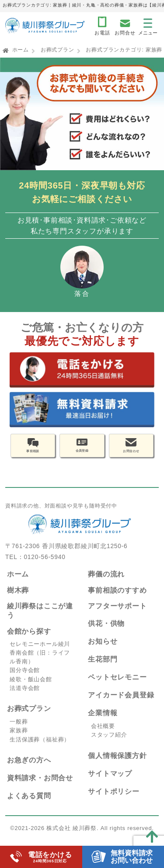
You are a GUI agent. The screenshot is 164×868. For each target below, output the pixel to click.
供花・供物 (106, 631)
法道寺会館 (25, 695)
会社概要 (103, 734)
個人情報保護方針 (117, 763)
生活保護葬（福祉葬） (40, 747)
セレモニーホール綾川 (40, 651)
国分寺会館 (25, 678)
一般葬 (19, 729)
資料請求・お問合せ (40, 785)
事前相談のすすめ (117, 598)
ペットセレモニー (117, 685)
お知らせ (103, 649)
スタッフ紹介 (109, 743)
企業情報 (103, 721)
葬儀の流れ (106, 582)
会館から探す (29, 639)
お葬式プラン (58, 50)
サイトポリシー (114, 799)
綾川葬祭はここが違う (40, 618)
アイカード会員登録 (121, 703)
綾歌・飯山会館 (31, 687)
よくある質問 (29, 803)
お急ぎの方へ (29, 767)
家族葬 (19, 738)
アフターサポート (117, 614)
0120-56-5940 (44, 564)
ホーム (21, 50)
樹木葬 (18, 598)
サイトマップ (110, 781)
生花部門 (103, 667)
